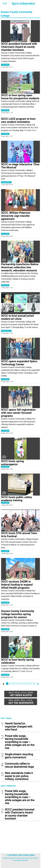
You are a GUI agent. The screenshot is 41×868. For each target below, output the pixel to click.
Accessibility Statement (20, 860)
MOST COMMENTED (8, 786)
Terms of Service (22, 858)
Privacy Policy (33, 858)
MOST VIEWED (6, 718)
